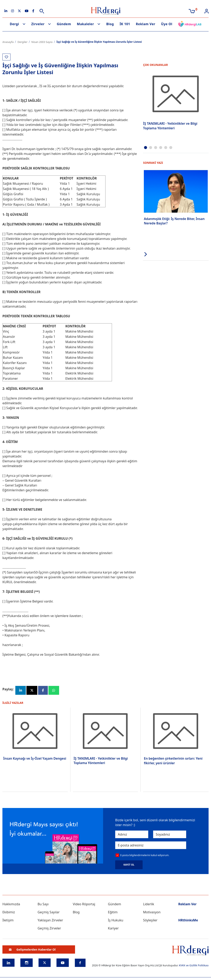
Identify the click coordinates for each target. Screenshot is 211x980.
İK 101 (125, 24)
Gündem (64, 24)
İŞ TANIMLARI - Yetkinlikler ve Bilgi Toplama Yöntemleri (170, 126)
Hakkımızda (11, 904)
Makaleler (85, 24)
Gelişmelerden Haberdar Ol (32, 949)
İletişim (8, 920)
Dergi (14, 24)
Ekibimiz (9, 912)
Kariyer (113, 928)
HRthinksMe (188, 920)
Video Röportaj (84, 904)
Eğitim (113, 912)
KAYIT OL (129, 865)
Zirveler (38, 24)
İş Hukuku (116, 920)
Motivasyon (152, 912)
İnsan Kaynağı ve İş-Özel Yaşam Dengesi (35, 758)
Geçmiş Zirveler (49, 928)
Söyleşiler (150, 920)
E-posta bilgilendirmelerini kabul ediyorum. (145, 855)
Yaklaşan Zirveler (50, 920)
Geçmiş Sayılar (49, 912)
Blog (110, 24)
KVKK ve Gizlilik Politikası (194, 965)
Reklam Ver (146, 24)
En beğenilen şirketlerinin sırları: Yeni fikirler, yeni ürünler (173, 761)
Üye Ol (167, 24)
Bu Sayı (43, 904)
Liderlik (149, 904)
